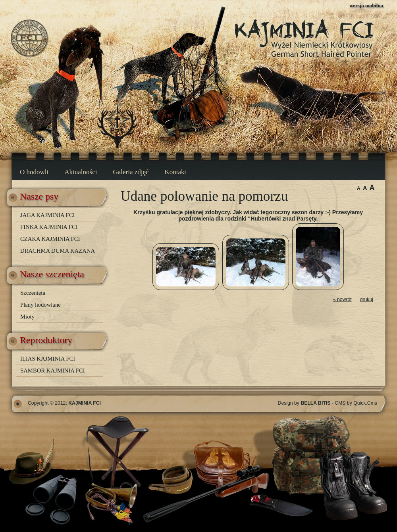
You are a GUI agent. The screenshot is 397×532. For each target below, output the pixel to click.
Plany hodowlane (40, 305)
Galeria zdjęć (131, 172)
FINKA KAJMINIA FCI (49, 227)
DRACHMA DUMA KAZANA (58, 251)
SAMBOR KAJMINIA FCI (53, 371)
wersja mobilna (366, 5)
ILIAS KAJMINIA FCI (48, 359)
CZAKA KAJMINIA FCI (50, 239)
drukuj (367, 300)
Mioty (27, 317)
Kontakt (176, 172)
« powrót (342, 300)
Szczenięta (33, 293)
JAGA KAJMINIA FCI (47, 215)
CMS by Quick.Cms (356, 403)
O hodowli (34, 172)
